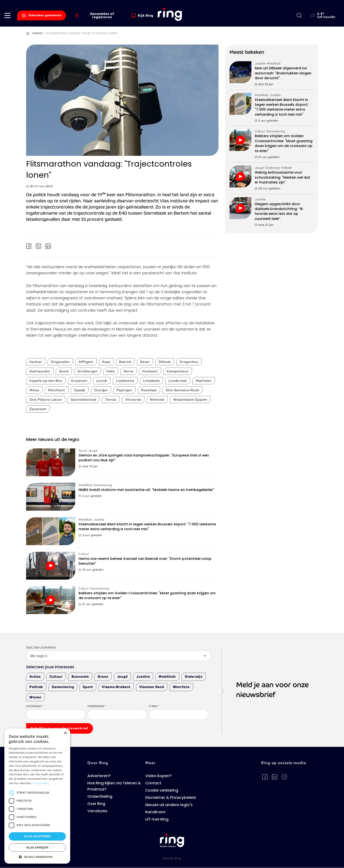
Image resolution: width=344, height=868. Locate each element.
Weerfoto (181, 687)
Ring (178, 859)
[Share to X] (38, 246)
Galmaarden (40, 371)
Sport (88, 687)
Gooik (64, 371)
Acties (35, 677)
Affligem (86, 362)
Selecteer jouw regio (41, 648)
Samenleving (63, 687)
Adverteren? (99, 776)
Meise (34, 390)
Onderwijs (194, 677)
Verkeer (37, 34)
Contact (153, 783)
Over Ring (96, 804)
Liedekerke (125, 381)
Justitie (143, 677)
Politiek (36, 687)
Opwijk (80, 390)
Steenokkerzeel (84, 400)
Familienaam (97, 706)
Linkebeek (151, 381)
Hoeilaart (150, 371)
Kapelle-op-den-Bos (46, 381)
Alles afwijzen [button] (37, 847)
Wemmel (157, 400)
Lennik (102, 381)
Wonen (35, 697)
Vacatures (97, 811)
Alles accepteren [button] (37, 836)
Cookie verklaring (162, 791)
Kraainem (79, 381)
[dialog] (37, 796)
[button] (7, 15)
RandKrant (155, 812)
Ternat (111, 400)
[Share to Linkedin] (48, 246)
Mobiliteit (167, 677)
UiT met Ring (157, 820)
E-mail (154, 706)
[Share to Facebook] (29, 246)
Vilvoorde (133, 400)
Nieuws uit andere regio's (169, 805)
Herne (129, 371)
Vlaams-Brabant (116, 687)
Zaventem (38, 409)
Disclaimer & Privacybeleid (170, 798)
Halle (111, 371)
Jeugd (122, 677)
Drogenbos (189, 362)
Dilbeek (165, 362)
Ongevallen (60, 362)
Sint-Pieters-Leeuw (46, 400)
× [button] (65, 733)
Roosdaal (149, 390)
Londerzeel (178, 381)
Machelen (204, 381)
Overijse (101, 390)
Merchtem (57, 390)
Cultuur (56, 677)
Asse (106, 362)
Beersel (125, 362)
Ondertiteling (100, 797)
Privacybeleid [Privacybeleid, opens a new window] (41, 783)
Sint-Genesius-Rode (183, 390)
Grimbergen (88, 371)
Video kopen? (158, 776)
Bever (145, 362)
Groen (103, 677)
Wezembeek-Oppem (190, 400)
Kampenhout (178, 371)
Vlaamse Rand (152, 687)
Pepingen (124, 390)
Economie (80, 677)
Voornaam (35, 706)
